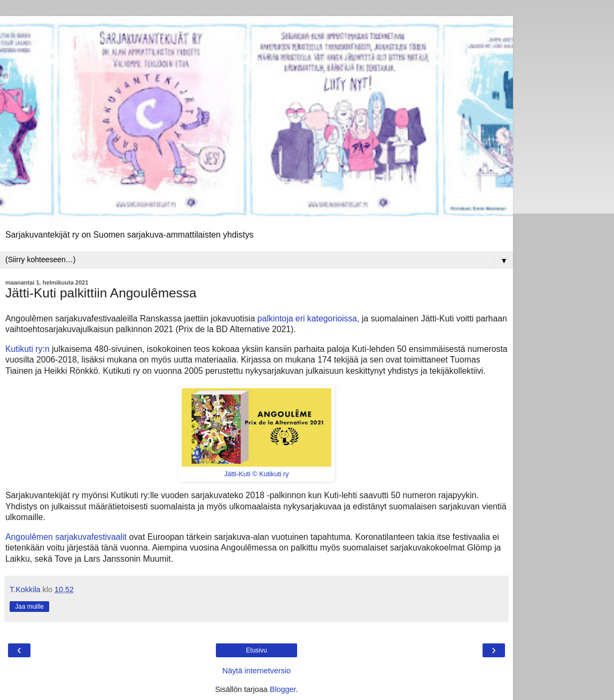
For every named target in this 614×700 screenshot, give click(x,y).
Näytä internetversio (257, 671)
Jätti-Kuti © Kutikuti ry (256, 474)
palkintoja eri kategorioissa (308, 318)
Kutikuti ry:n (28, 349)
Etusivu (256, 650)
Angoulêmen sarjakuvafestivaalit (66, 537)
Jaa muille (29, 607)
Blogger (283, 689)
